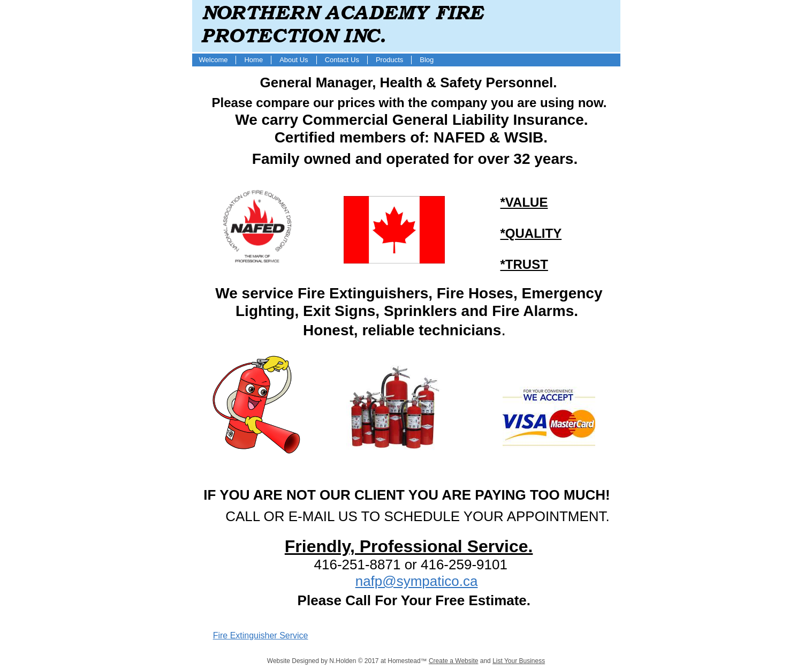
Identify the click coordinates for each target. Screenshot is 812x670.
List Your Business (519, 661)
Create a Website (454, 661)
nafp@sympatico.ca (417, 581)
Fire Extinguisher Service (261, 635)
